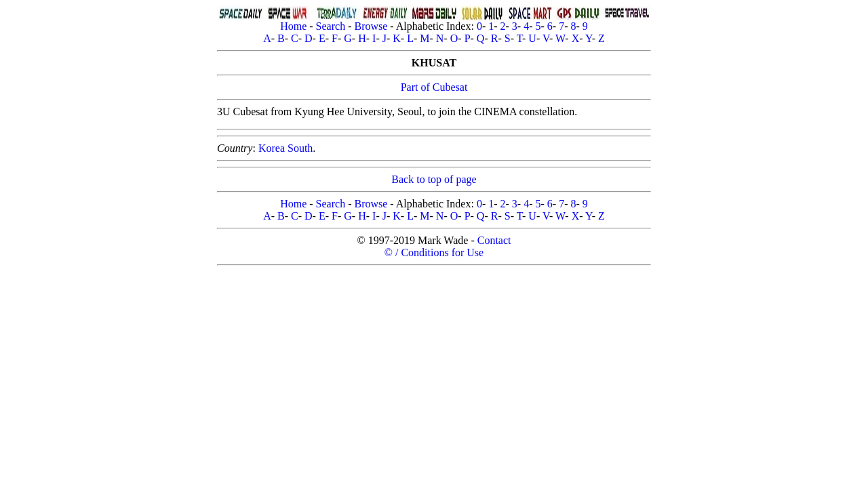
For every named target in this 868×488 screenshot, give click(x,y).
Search (331, 26)
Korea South (285, 148)
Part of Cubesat (434, 87)
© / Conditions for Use (434, 252)
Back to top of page (434, 179)
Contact (494, 240)
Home (293, 26)
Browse (371, 26)
